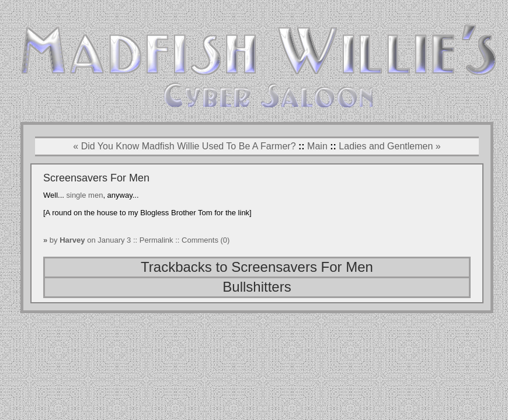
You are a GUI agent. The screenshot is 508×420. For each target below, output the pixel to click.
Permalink (157, 240)
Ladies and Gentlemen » (389, 146)
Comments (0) (206, 240)
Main (317, 146)
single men (85, 195)
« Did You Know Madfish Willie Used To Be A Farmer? (184, 146)
